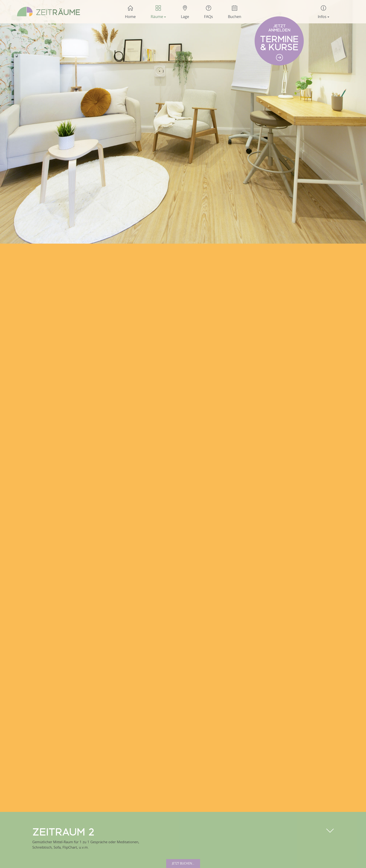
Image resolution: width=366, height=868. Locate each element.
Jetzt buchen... (183, 863)
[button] (158, 12)
